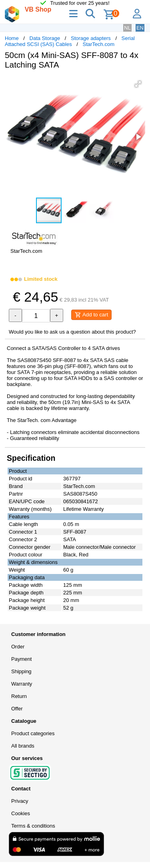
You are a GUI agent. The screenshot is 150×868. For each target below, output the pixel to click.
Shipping (21, 671)
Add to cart (91, 315)
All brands (23, 746)
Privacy (20, 801)
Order (18, 647)
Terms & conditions (33, 826)
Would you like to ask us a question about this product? (72, 332)
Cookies (21, 813)
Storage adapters (91, 38)
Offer (17, 709)
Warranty (22, 684)
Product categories (33, 733)
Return (19, 696)
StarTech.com (99, 44)
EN (140, 28)
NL (127, 28)
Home (12, 38)
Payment (21, 659)
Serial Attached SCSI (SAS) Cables (70, 41)
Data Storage (45, 38)
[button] (138, 84)
